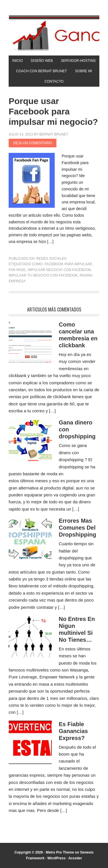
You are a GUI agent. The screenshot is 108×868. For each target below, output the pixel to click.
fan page (17, 270)
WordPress (56, 858)
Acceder (75, 858)
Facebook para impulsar (68, 264)
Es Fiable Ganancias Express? (73, 731)
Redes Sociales (51, 259)
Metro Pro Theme (60, 852)
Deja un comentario (33, 143)
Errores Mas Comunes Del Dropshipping (77, 528)
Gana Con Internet (54, 33)
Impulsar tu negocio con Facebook (43, 275)
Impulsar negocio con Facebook (59, 270)
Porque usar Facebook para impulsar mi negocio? (53, 111)
